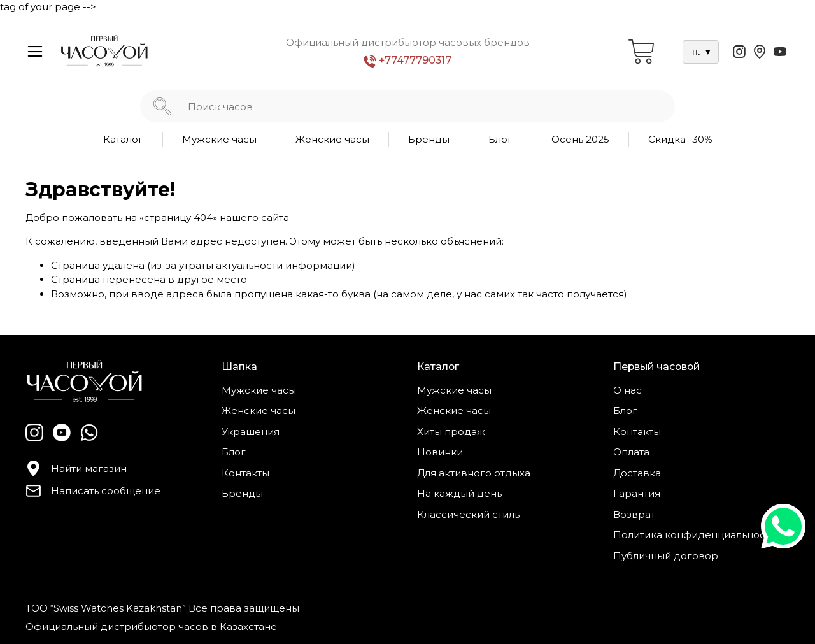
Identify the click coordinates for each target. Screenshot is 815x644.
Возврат (634, 514)
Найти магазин (76, 469)
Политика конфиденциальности (695, 535)
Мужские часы (219, 139)
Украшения (251, 432)
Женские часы (332, 139)
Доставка (637, 473)
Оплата (631, 452)
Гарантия (637, 493)
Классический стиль (468, 514)
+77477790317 (407, 61)
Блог (500, 139)
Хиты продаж (451, 432)
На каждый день (459, 493)
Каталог (123, 139)
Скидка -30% (680, 139)
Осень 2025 (580, 139)
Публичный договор (666, 556)
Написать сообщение (93, 491)
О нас (627, 390)
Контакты (245, 473)
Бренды (429, 139)
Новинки (440, 452)
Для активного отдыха (474, 473)
